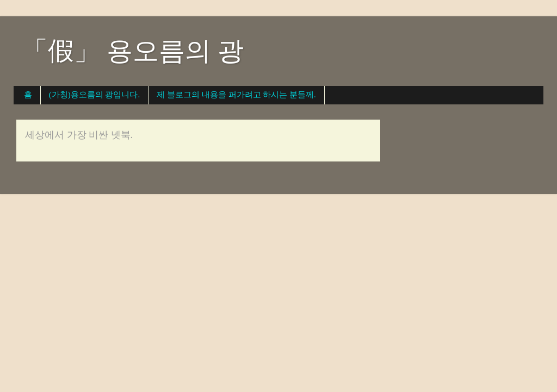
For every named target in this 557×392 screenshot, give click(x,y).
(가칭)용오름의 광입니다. (95, 95)
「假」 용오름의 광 (133, 51)
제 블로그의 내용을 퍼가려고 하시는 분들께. (236, 95)
